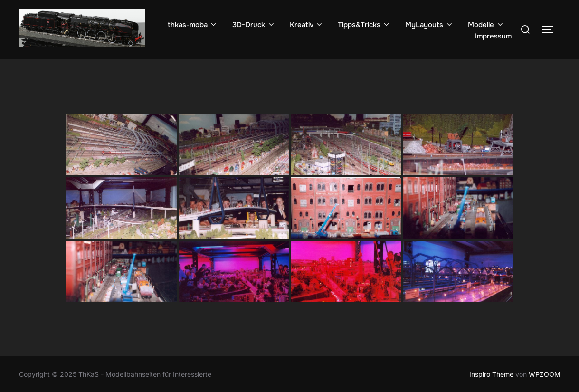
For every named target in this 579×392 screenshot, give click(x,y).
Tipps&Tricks (364, 25)
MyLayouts (429, 25)
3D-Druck (254, 25)
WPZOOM (545, 374)
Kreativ (307, 25)
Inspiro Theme (491, 374)
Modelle (486, 25)
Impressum (493, 36)
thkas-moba (193, 25)
